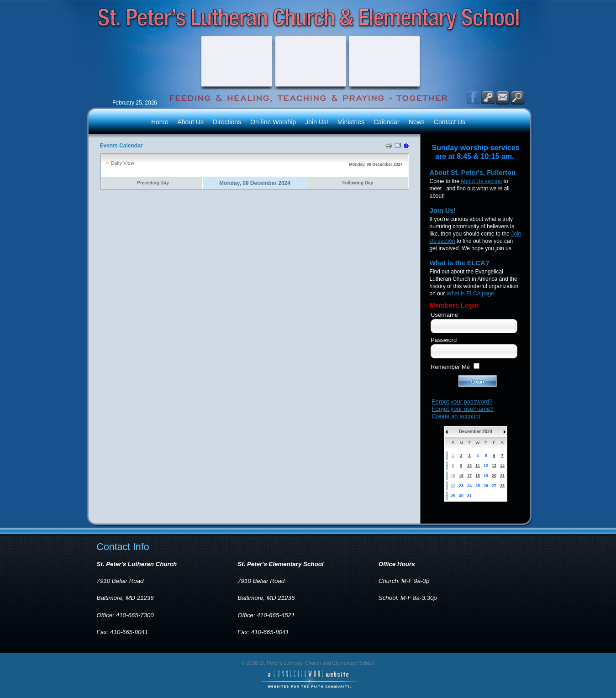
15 (453, 476)
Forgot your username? (463, 409)
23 (461, 486)
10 (469, 466)
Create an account (456, 416)
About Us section (482, 181)
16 (461, 476)
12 (486, 466)
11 (478, 466)
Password (444, 340)
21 (502, 476)
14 (502, 466)
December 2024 (476, 432)
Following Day (358, 183)
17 (469, 476)
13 (494, 466)
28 (502, 486)
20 (494, 476)
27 (494, 486)
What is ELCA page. (471, 294)
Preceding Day (153, 183)
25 (478, 486)
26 (486, 486)
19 (486, 476)
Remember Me (450, 367)
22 (453, 486)
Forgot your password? (462, 401)
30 (461, 496)
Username (444, 315)
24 (469, 486)
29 (453, 496)
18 (478, 476)
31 (469, 496)
